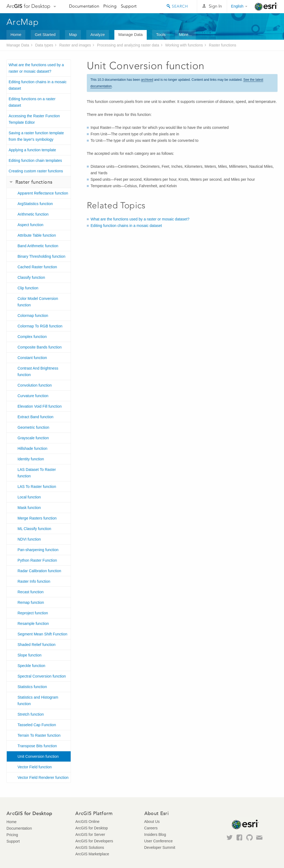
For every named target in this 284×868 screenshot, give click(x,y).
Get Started (45, 34)
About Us (152, 822)
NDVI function (29, 539)
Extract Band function (35, 417)
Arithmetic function (33, 214)
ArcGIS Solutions (90, 847)
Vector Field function (35, 767)
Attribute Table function (37, 235)
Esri (266, 6)
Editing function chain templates (35, 160)
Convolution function (35, 385)
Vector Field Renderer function (43, 777)
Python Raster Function (37, 560)
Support (129, 6)
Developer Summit (160, 847)
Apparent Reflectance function (43, 193)
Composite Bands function (40, 347)
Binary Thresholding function (41, 256)
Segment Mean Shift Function (42, 634)
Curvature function (33, 396)
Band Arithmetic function (38, 246)
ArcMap (23, 22)
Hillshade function (32, 448)
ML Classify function (34, 529)
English (237, 6)
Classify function (31, 277)
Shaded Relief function (37, 645)
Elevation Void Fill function (40, 406)
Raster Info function (34, 581)
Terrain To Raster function (39, 735)
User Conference (159, 841)
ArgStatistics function (35, 204)
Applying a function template (32, 150)
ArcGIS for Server (90, 835)
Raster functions (223, 45)
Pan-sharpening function (38, 550)
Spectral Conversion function (42, 676)
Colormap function (33, 316)
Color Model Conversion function (38, 302)
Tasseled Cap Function (37, 725)
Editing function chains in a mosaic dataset (38, 85)
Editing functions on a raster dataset (32, 102)
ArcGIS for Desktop (92, 828)
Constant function (32, 358)
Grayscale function (33, 438)
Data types (44, 45)
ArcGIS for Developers (94, 841)
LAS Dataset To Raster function (37, 473)
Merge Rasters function (37, 518)
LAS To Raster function (37, 487)
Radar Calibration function (39, 571)
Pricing (110, 6)
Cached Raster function (37, 267)
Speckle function (31, 666)
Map (73, 34)
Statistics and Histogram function (38, 701)
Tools (161, 34)
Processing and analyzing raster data (128, 45)
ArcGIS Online (87, 822)
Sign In (215, 6)
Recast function (31, 592)
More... (185, 34)
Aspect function (30, 225)
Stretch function (31, 714)
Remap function (31, 602)
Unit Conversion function (38, 756)
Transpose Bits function (37, 746)
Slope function (30, 655)
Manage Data (131, 34)
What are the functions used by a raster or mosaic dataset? (36, 68)
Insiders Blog (155, 835)
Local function (29, 497)
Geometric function (33, 427)
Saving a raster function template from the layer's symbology (36, 136)
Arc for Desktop (28, 6)
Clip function (28, 288)
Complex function (32, 337)
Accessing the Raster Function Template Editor (34, 119)
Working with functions (184, 45)
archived (147, 80)
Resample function (33, 624)
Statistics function (32, 687)
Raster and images (75, 45)
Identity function (31, 459)
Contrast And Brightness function (38, 371)
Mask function (29, 508)
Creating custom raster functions (36, 171)
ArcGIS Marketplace (92, 854)
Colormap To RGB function (40, 326)
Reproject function (33, 613)
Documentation (84, 6)
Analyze (97, 34)
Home (16, 34)
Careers (151, 828)
